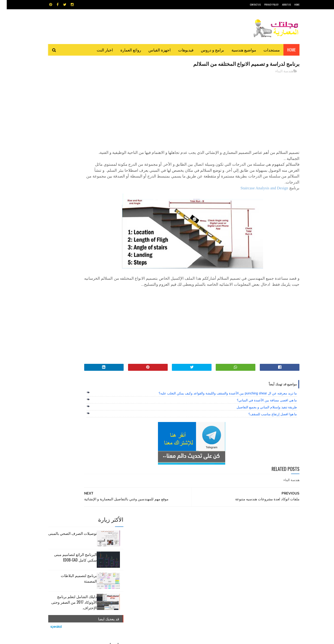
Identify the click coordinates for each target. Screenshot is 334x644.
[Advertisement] (209, 110)
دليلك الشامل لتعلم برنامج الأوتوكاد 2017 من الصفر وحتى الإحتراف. (67, 151)
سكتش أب (199, 548)
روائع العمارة (124, 50)
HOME (290, 5)
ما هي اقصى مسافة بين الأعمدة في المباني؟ (260, 407)
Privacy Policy (265, 5)
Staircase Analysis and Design (258, 189)
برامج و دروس (206, 50)
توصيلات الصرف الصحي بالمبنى (66, 82)
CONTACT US (249, 5)
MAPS (190, 531)
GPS (202, 531)
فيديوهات (179, 50)
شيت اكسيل (181, 548)
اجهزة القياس (153, 50)
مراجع (166, 548)
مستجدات (265, 50)
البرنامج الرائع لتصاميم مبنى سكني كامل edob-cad (69, 106)
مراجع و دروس (149, 548)
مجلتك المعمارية (267, 638)
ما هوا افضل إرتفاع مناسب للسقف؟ (266, 421)
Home (285, 50)
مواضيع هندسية (237, 50)
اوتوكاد (201, 540)
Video (176, 531)
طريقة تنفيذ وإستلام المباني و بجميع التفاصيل (260, 414)
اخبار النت (98, 50)
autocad (159, 531)
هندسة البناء (278, 72)
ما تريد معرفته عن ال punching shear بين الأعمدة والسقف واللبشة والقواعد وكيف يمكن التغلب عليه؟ (221, 400)
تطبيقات (168, 540)
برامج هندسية (185, 540)
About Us (280, 5)
